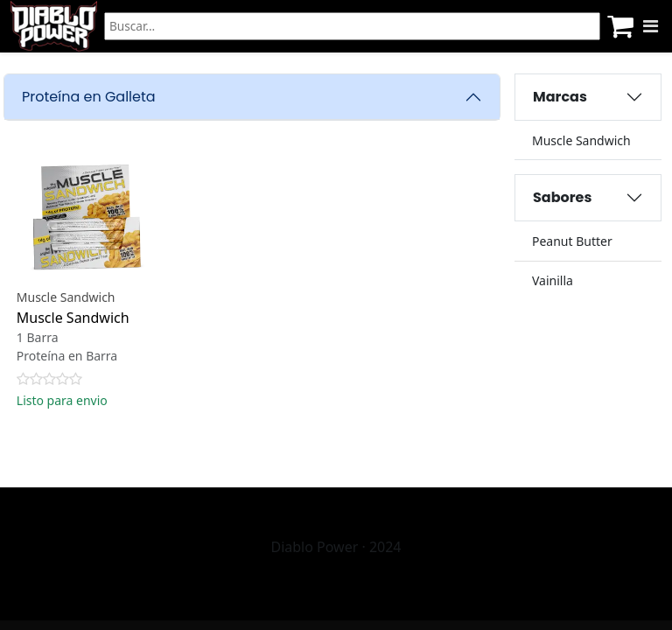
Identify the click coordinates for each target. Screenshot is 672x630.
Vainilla (553, 280)
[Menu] (651, 26)
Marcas (560, 97)
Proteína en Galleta (89, 97)
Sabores (562, 197)
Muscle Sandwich (581, 140)
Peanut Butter (572, 241)
